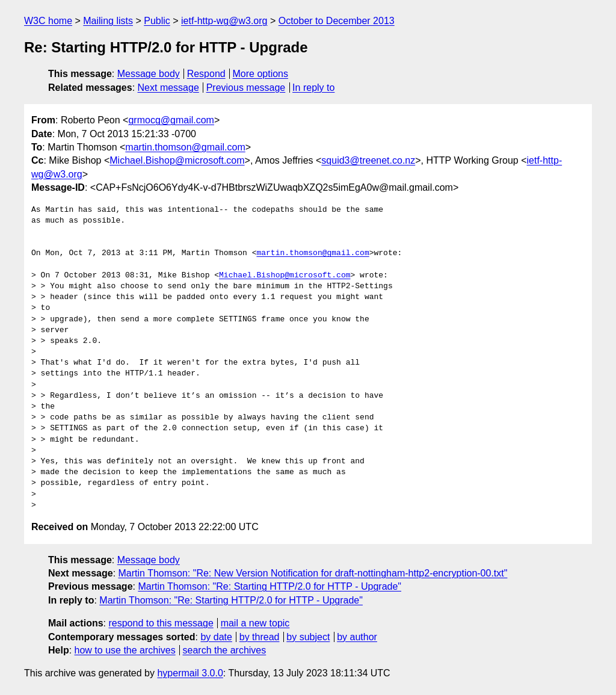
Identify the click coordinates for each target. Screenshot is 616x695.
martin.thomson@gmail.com (185, 147)
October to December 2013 (337, 21)
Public (157, 21)
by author (357, 637)
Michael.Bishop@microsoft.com (177, 160)
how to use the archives (125, 650)
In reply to (313, 88)
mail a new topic (255, 623)
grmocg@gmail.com (171, 120)
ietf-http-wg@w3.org (224, 21)
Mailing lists (108, 21)
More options (261, 74)
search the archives (225, 650)
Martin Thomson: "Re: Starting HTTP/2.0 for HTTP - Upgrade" (269, 586)
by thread (260, 637)
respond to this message (161, 623)
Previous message (246, 88)
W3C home (48, 21)
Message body (149, 74)
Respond (206, 74)
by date (216, 637)
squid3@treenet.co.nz (368, 160)
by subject (308, 637)
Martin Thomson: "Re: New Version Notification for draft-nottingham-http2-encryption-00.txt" (313, 573)
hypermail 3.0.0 (190, 673)
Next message (168, 88)
